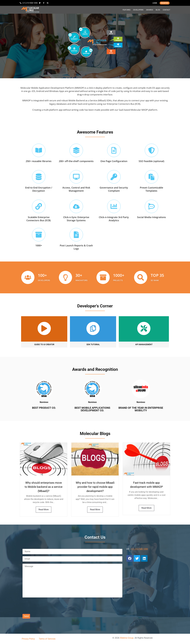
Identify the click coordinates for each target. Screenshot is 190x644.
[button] (21, 44)
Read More (44, 510)
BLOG (158, 10)
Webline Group (127, 638)
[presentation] (42, 605)
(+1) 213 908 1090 (139, 549)
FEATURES (127, 10)
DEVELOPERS (138, 10)
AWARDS (150, 10)
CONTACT (166, 10)
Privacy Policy (28, 639)
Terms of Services (47, 639)
